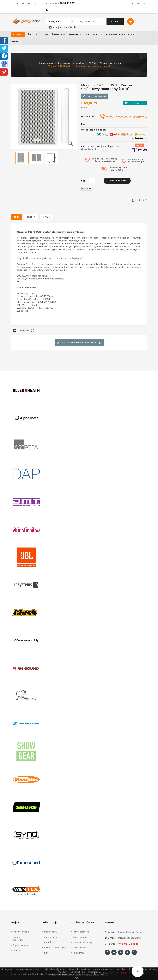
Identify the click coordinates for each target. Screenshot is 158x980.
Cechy (31, 217)
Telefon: (110, 944)
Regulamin (78, 953)
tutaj (105, 975)
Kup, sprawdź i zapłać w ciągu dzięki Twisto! (100, 148)
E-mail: (110, 938)
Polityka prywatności (55, 948)
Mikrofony (98, 34)
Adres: (109, 932)
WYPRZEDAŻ (18, 34)
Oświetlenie (32, 34)
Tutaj (98, 161)
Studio (87, 34)
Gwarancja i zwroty (83, 943)
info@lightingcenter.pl (130, 938)
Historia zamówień (18, 939)
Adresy (16, 951)
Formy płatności (81, 932)
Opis (17, 217)
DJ (42, 34)
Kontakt (16, 42)
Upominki (132, 34)
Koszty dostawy (81, 937)
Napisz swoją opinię (95, 96)
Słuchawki (111, 34)
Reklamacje (79, 948)
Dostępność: (88, 116)
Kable (122, 34)
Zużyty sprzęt (51, 937)
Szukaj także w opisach (62, 27)
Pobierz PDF (139, 201)
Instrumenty (74, 34)
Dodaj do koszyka (117, 181)
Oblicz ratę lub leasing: (94, 130)
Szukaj (115, 21)
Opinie (46, 217)
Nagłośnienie (52, 34)
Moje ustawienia (21, 932)
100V (63, 34)
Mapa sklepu (51, 932)
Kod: (84, 124)
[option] (22, 158)
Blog (46, 953)
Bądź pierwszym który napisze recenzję (79, 343)
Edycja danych (20, 946)
